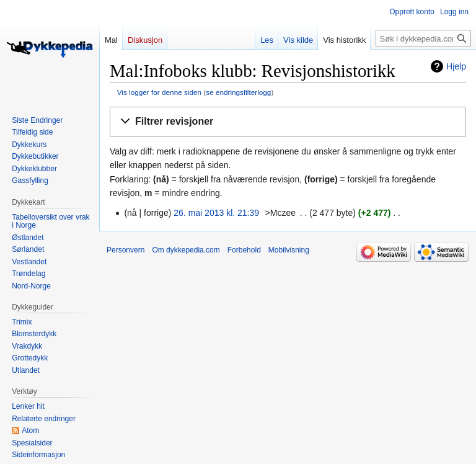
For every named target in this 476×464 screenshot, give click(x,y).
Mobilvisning (289, 250)
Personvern (126, 250)
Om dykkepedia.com (186, 250)
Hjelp (456, 66)
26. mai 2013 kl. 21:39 (216, 213)
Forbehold (244, 250)
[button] (288, 122)
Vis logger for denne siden (159, 92)
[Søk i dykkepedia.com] (423, 38)
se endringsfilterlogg (238, 92)
